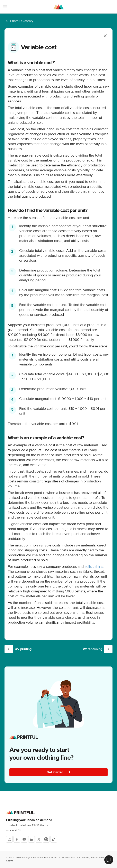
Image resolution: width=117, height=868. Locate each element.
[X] (39, 839)
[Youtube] (24, 839)
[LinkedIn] (32, 839)
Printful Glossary (22, 21)
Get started (59, 772)
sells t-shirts (94, 567)
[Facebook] (17, 839)
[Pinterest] (46, 839)
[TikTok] (54, 839)
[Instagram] (9, 839)
